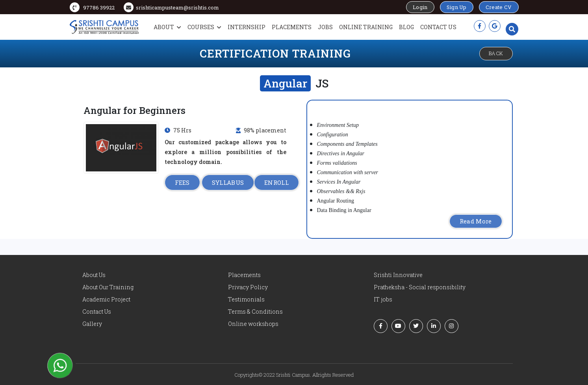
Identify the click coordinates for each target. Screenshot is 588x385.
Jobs (325, 27)
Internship (247, 27)
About (167, 27)
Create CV (499, 7)
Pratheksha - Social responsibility (420, 287)
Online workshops (253, 324)
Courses (204, 27)
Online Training (366, 27)
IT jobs (383, 299)
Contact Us (438, 27)
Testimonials (246, 299)
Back (496, 53)
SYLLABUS (228, 182)
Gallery (92, 324)
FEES (182, 182)
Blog (406, 27)
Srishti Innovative (398, 275)
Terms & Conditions (255, 312)
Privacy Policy (248, 287)
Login (420, 7)
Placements (292, 27)
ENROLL (276, 182)
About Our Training (108, 287)
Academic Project (106, 299)
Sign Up (457, 7)
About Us (94, 275)
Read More (476, 221)
